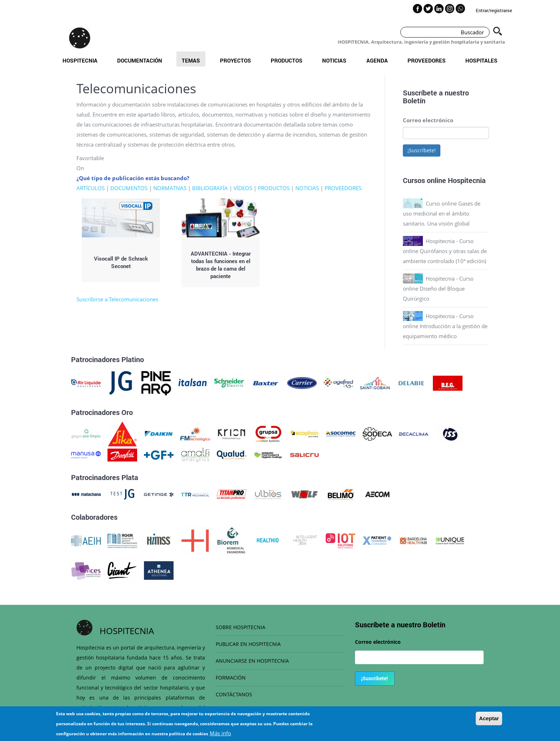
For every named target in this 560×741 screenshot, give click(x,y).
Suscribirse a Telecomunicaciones (117, 299)
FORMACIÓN (231, 678)
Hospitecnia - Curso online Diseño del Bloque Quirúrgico (438, 288)
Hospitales (481, 60)
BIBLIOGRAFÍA (210, 188)
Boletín (414, 100)
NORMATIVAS (170, 188)
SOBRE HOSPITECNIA (241, 627)
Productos (287, 60)
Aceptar (489, 721)
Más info (220, 736)
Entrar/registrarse (494, 10)
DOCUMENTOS (129, 188)
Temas (191, 60)
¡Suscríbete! (422, 150)
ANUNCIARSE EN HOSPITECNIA (252, 661)
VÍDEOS (243, 188)
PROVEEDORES (343, 188)
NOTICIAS (307, 188)
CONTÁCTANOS (234, 694)
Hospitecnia (80, 60)
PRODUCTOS (274, 188)
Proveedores (427, 60)
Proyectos (236, 60)
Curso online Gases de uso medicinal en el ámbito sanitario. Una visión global (442, 213)
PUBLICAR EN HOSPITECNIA (248, 644)
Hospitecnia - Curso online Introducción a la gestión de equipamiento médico (445, 326)
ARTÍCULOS (91, 188)
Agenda (377, 60)
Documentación (140, 60)
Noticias (334, 60)
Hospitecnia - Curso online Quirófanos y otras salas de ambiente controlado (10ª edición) (445, 251)
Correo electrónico (428, 120)
